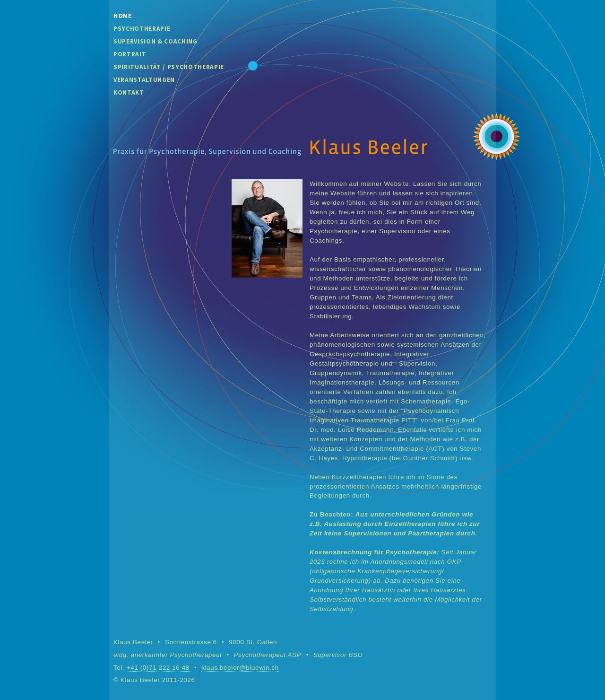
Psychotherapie (142, 29)
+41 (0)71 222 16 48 (158, 668)
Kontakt (129, 92)
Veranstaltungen (144, 80)
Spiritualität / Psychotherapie (169, 67)
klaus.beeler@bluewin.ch (240, 668)
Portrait (130, 54)
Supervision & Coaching (156, 41)
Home (123, 16)
